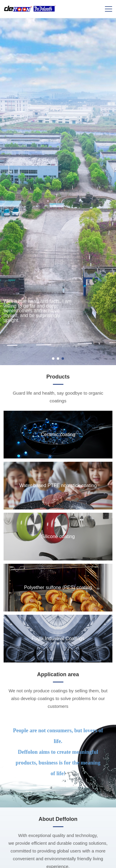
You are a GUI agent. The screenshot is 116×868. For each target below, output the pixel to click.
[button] (53, 359)
